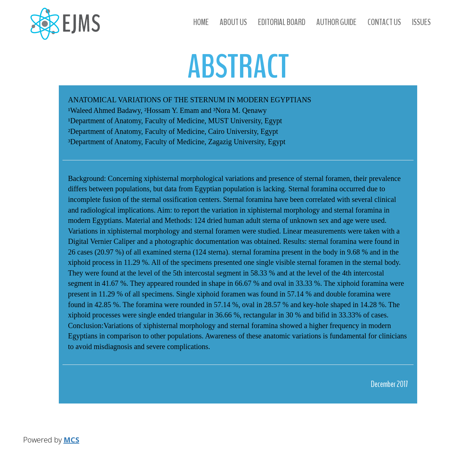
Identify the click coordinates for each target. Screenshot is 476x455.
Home (201, 22)
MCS (71, 440)
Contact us (384, 22)
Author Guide (337, 22)
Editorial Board (282, 22)
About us (233, 22)
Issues (421, 22)
